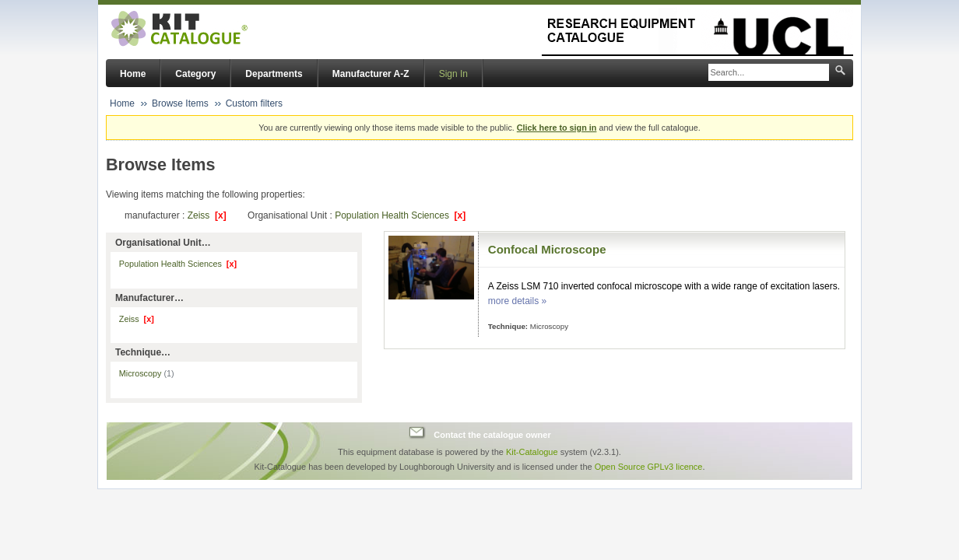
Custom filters (254, 103)
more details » (517, 301)
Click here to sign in (557, 128)
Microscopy (147, 373)
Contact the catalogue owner (492, 435)
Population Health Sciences (400, 215)
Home (133, 74)
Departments (274, 74)
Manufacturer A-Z (371, 74)
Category (195, 74)
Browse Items (180, 103)
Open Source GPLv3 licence (649, 467)
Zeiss (207, 215)
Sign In (453, 74)
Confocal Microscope (547, 249)
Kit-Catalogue (532, 452)
